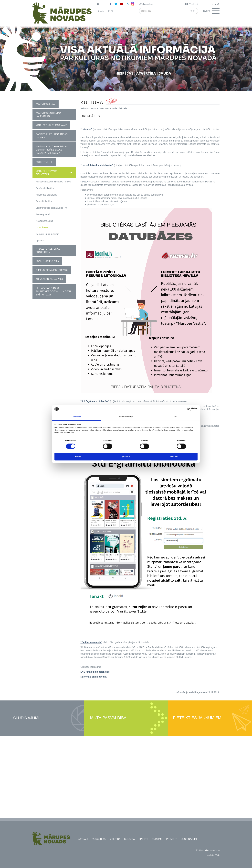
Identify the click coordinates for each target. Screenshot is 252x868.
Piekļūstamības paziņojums (208, 850)
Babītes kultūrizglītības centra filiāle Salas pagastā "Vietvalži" (52, 150)
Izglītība (115, 839)
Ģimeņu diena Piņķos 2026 (52, 270)
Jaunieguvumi (43, 214)
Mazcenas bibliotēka (46, 195)
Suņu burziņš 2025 (47, 261)
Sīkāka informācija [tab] (126, 417)
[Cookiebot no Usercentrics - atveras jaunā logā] (183, 409)
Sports (143, 839)
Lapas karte (148, 4)
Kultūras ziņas (46, 104)
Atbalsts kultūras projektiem (48, 250)
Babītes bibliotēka (45, 188)
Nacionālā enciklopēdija (94, 677)
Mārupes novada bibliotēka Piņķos (53, 182)
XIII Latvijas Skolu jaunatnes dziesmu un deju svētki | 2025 (53, 291)
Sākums (85, 108)
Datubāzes (43, 227)
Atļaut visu (174, 457)
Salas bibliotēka (44, 201)
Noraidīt (78, 457)
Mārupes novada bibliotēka (46, 173)
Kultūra (94, 108)
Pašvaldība (99, 839)
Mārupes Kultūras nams (51, 125)
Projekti (172, 839)
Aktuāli (83, 839)
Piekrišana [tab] (77, 417)
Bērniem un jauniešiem (47, 234)
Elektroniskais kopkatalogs (49, 208)
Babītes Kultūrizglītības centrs (52, 136)
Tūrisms (157, 839)
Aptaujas (40, 241)
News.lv (85, 182)
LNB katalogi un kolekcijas (95, 672)
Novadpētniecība (44, 221)
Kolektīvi (42, 162)
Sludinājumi (26, 718)
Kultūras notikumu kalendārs (48, 114)
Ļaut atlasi (126, 457)
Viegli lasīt (194, 4)
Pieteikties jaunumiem (197, 718)
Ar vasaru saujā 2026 (49, 279)
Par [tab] (175, 417)
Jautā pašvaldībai (108, 718)
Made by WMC (213, 855)
